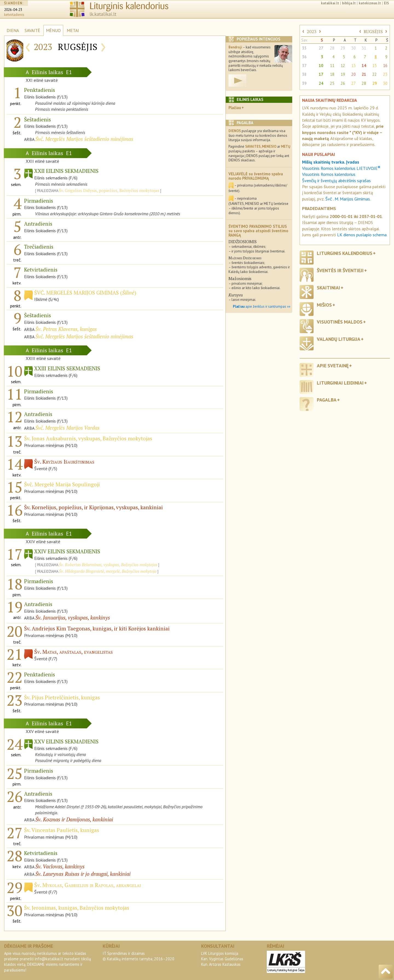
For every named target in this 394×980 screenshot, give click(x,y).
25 (332, 83)
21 (364, 74)
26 (343, 83)
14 (364, 66)
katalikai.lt (330, 3)
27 (321, 48)
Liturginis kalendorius (345, 253)
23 (385, 74)
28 (332, 48)
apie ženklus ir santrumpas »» (262, 306)
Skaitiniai (328, 288)
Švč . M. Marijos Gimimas (348, 199)
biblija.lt (349, 3)
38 (304, 74)
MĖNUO (53, 30)
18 (332, 74)
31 (364, 48)
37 (304, 66)
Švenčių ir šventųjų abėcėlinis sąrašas (336, 181)
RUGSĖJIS (373, 31)
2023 (312, 31)
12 (343, 66)
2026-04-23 (13, 10)
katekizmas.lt (370, 3)
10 (321, 66)
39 (304, 83)
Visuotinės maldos (340, 322)
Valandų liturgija (339, 339)
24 (321, 83)
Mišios (324, 305)
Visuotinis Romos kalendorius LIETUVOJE (341, 168)
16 (385, 66)
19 (343, 74)
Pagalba (327, 400)
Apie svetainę (333, 366)
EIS (386, 3)
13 (354, 66)
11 (332, 66)
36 (304, 57)
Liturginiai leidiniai (340, 383)
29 (343, 48)
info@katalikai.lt (49, 959)
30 (354, 48)
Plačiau (235, 108)
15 (375, 66)
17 (321, 74)
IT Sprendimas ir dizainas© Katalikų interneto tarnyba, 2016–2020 (138, 956)
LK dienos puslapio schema (362, 235)
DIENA (13, 30)
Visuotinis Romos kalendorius (329, 174)
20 (354, 74)
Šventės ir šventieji (340, 270)
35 (304, 48)
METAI (73, 30)
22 (375, 74)
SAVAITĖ (32, 30)
